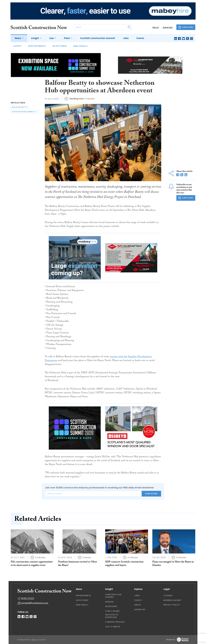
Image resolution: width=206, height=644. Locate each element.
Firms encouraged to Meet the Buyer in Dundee (173, 564)
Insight (35, 38)
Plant (67, 38)
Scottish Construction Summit (98, 38)
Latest (18, 46)
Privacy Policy (172, 605)
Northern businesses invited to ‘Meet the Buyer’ (77, 564)
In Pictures (60, 46)
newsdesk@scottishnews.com (35, 603)
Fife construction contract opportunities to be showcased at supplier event (32, 564)
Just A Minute (113, 627)
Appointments (37, 46)
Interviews (111, 606)
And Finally (81, 46)
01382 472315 (28, 599)
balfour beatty (20, 107)
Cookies (168, 596)
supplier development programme (26, 112)
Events (140, 38)
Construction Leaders (113, 596)
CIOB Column (112, 611)
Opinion (109, 602)
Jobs (126, 38)
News (18, 38)
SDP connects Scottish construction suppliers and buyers (124, 564)
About (156, 27)
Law (52, 38)
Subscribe (151, 494)
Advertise (168, 27)
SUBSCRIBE (186, 27)
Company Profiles (115, 622)
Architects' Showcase (112, 616)
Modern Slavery (172, 600)
